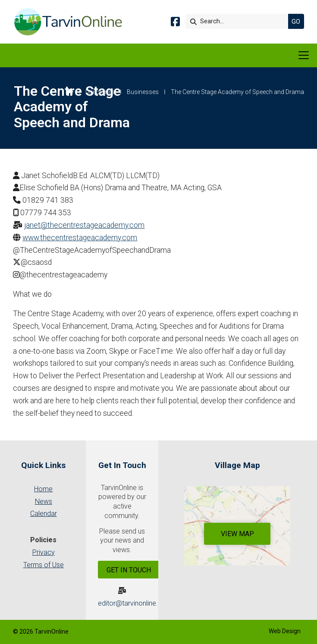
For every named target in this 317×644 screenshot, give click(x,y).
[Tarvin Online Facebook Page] (175, 23)
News (44, 501)
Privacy (44, 552)
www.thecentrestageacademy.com (80, 238)
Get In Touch (129, 570)
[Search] (239, 21)
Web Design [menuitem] (285, 631)
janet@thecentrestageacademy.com (84, 225)
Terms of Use (44, 565)
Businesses (143, 92)
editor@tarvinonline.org (133, 603)
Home (43, 489)
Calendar (44, 514)
